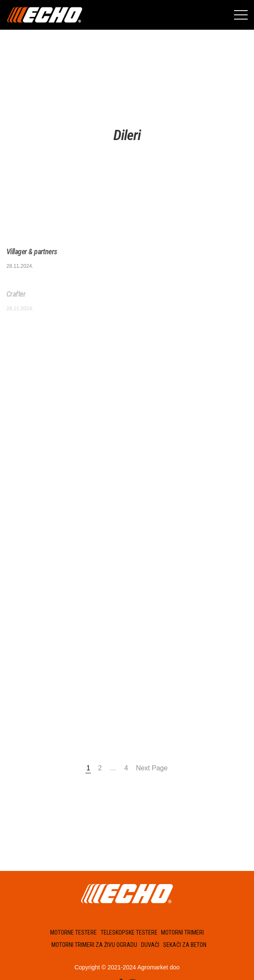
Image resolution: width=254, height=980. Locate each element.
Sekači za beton (185, 945)
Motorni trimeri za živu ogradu (94, 945)
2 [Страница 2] (100, 768)
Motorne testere (73, 932)
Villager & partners (32, 251)
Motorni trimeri (182, 932)
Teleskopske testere (129, 932)
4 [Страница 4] (126, 768)
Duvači (150, 945)
